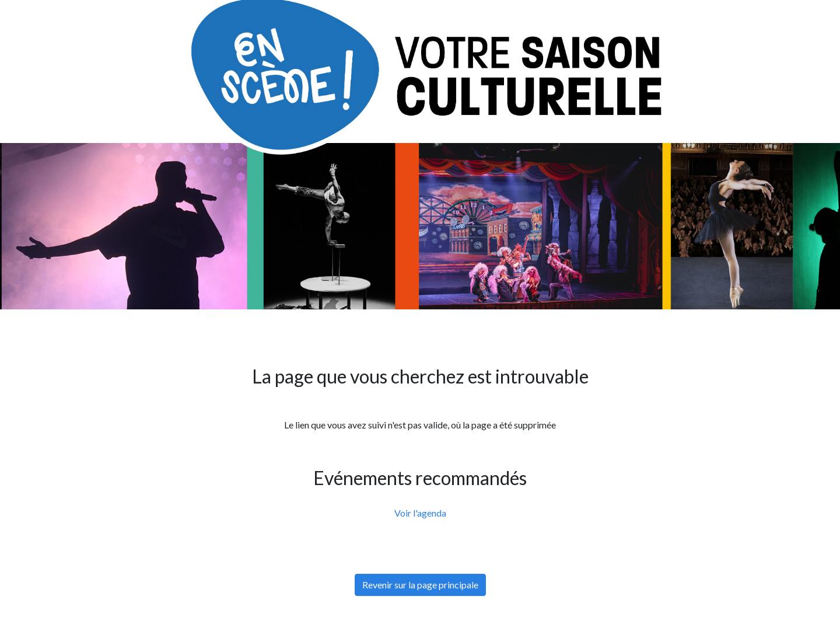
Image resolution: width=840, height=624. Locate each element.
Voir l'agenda (420, 513)
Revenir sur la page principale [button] (420, 585)
